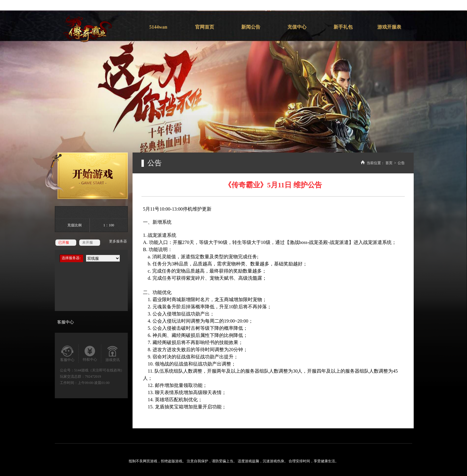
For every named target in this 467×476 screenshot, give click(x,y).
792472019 (93, 377)
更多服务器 (118, 241)
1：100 (109, 225)
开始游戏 (86, 176)
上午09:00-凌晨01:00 (94, 383)
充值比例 (74, 225)
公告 (401, 163)
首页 (389, 163)
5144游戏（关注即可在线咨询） (99, 370)
